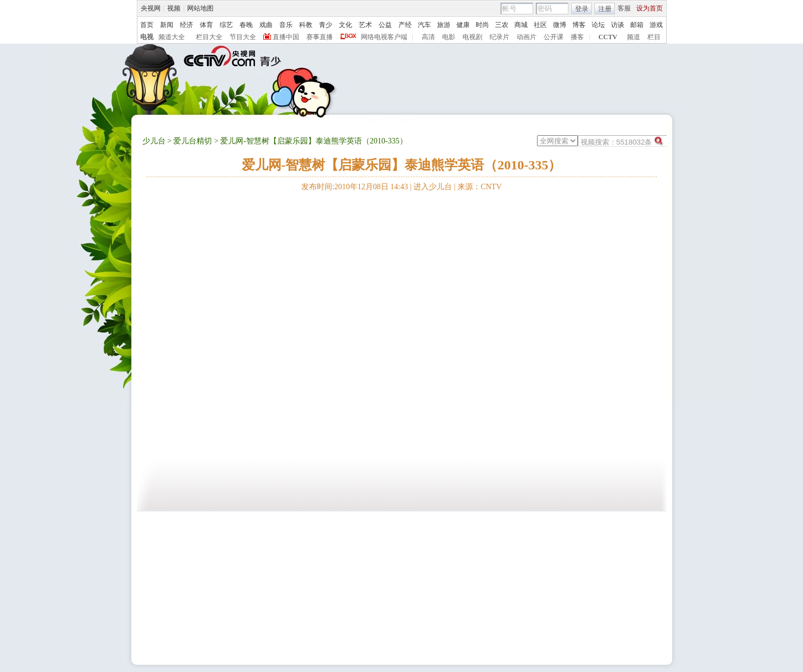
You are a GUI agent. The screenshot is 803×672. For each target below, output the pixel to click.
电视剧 (472, 37)
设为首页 (650, 8)
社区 (540, 25)
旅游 (444, 25)
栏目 (654, 37)
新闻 (167, 25)
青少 (326, 25)
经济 (187, 25)
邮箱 (637, 25)
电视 (147, 37)
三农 (502, 25)
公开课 (554, 37)
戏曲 (266, 25)
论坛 (598, 25)
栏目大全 (209, 37)
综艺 (226, 25)
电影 (449, 37)
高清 (428, 37)
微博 (560, 25)
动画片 (527, 37)
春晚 (246, 25)
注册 (605, 9)
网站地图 (200, 8)
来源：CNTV (480, 187)
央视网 (151, 8)
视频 (174, 8)
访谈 (618, 25)
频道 (634, 37)
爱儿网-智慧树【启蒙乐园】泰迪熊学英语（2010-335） (402, 165)
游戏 (656, 25)
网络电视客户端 (384, 37)
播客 (577, 37)
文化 (345, 25)
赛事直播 (320, 37)
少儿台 (154, 141)
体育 (206, 25)
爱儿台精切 (193, 141)
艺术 (365, 25)
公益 (385, 25)
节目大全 (243, 37)
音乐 (286, 25)
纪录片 (499, 37)
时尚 (482, 25)
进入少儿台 (433, 187)
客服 (624, 8)
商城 (521, 25)
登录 (582, 9)
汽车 (424, 25)
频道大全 (172, 37)
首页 (147, 25)
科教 (306, 25)
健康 (463, 25)
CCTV (608, 37)
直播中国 (286, 37)
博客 (579, 25)
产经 (405, 25)
